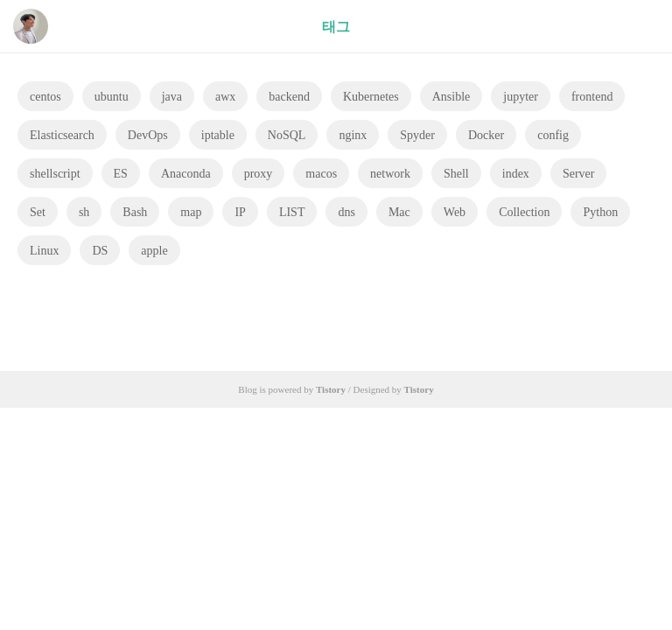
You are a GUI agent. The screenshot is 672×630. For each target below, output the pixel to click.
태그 (336, 27)
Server (579, 174)
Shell (456, 174)
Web (455, 212)
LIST (292, 212)
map (191, 212)
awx (225, 97)
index (516, 174)
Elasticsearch (62, 135)
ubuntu (112, 97)
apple (154, 251)
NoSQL (287, 135)
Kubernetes (371, 97)
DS (100, 251)
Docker (486, 135)
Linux (44, 251)
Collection (524, 212)
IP (240, 212)
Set (38, 212)
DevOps (148, 135)
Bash (135, 212)
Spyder (417, 135)
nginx (353, 135)
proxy (259, 174)
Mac (399, 212)
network (390, 174)
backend (289, 97)
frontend (592, 97)
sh (84, 212)
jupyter (521, 97)
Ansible (451, 97)
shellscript (55, 174)
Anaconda (186, 174)
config (553, 135)
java (172, 97)
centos (45, 97)
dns (346, 212)
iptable (218, 135)
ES (121, 174)
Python (600, 212)
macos (321, 174)
